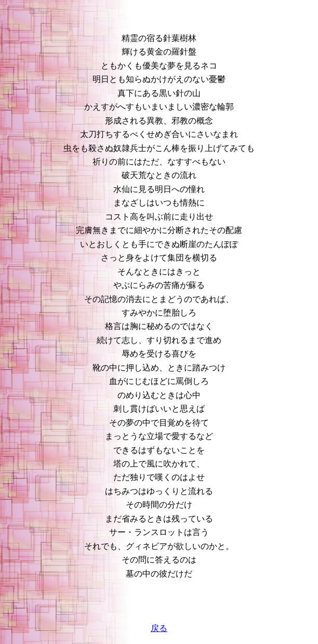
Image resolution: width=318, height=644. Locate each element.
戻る (159, 628)
